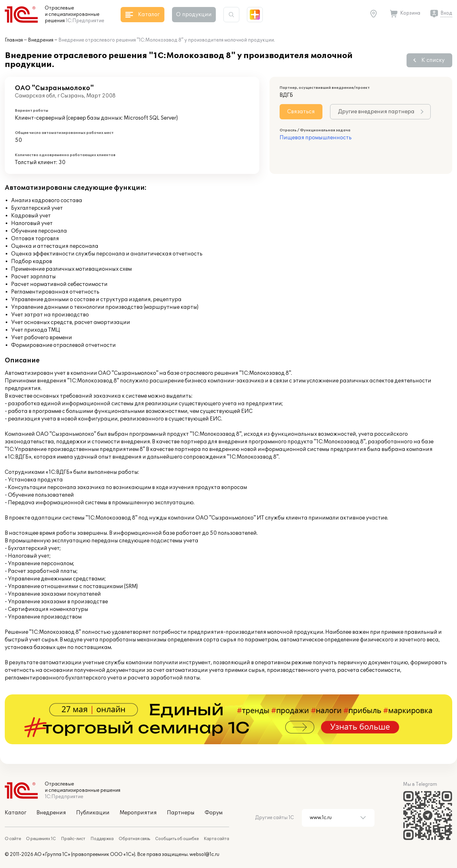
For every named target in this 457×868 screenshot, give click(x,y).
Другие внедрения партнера (376, 112)
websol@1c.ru (204, 855)
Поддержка (102, 839)
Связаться (301, 112)
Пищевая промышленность (316, 138)
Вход (446, 13)
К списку (433, 60)
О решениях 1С (41, 839)
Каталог (16, 813)
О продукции (194, 15)
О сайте (13, 839)
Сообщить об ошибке (177, 839)
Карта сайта (216, 839)
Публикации (93, 813)
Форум (214, 813)
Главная (14, 40)
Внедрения (41, 40)
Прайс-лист (73, 839)
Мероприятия (138, 813)
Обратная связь (134, 839)
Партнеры (181, 813)
